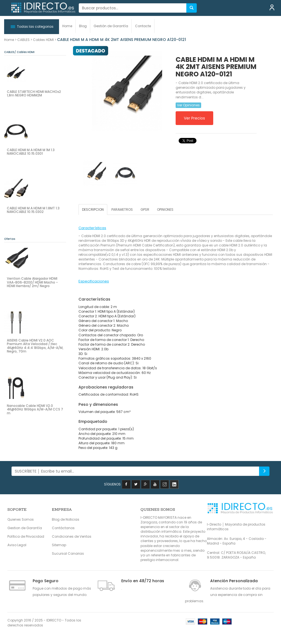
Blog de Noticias (66, 519)
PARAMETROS (122, 209)
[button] (32, 27)
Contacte (143, 26)
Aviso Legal (17, 545)
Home (67, 26)
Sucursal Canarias (68, 553)
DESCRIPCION (93, 209)
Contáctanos (63, 528)
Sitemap (59, 545)
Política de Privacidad (26, 536)
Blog (83, 26)
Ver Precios (194, 118)
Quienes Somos (21, 519)
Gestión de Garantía (111, 26)
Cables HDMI (43, 40)
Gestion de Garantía (25, 528)
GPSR (145, 209)
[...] (133, 8)
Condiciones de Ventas (72, 536)
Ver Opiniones (188, 105)
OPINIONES (165, 209)
